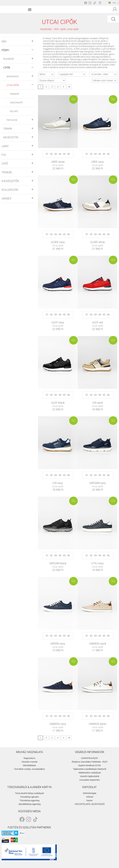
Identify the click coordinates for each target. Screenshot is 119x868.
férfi (56, 29)
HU (112, 3)
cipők (63, 29)
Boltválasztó (101, 3)
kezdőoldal (46, 29)
